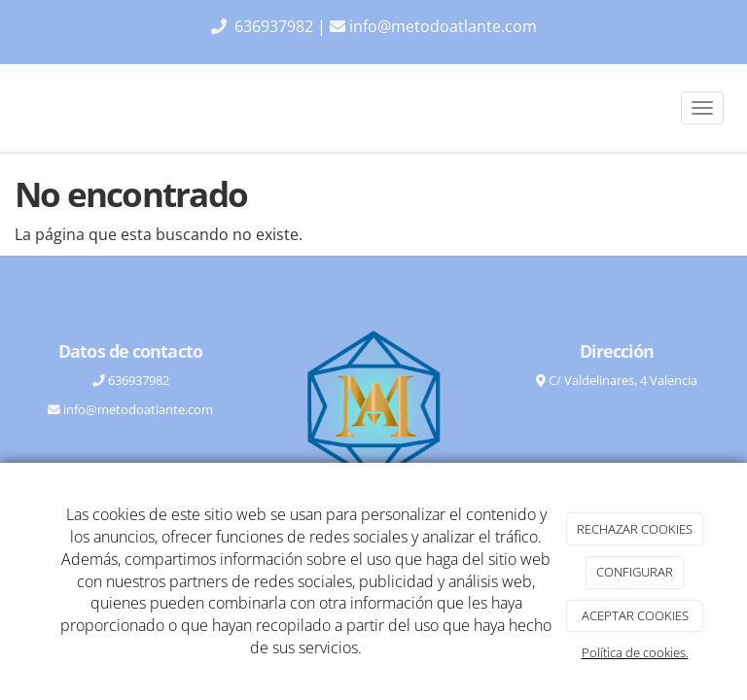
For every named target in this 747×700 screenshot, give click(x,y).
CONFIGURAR (635, 572)
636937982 (276, 26)
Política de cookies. (635, 652)
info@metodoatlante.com (443, 26)
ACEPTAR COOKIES (635, 615)
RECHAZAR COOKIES (635, 529)
